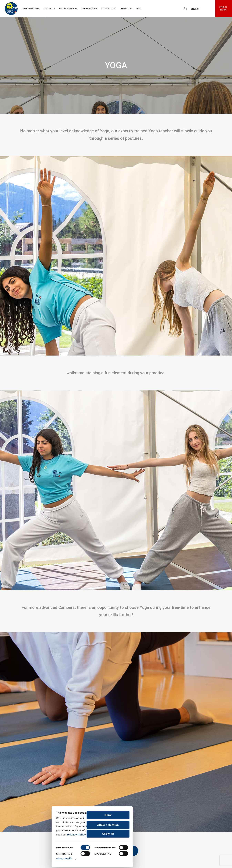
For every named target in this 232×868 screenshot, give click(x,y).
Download (126, 9)
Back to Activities (116, 851)
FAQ (139, 9)
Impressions (90, 9)
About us (49, 9)
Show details (14, 858)
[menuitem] (200, 9)
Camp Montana (30, 9)
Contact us (109, 9)
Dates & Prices (68, 9)
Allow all (58, 833)
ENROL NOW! (226, 9)
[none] (200, 9)
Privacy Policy (26, 834)
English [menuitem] (196, 9)
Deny (58, 815)
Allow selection (58, 825)
